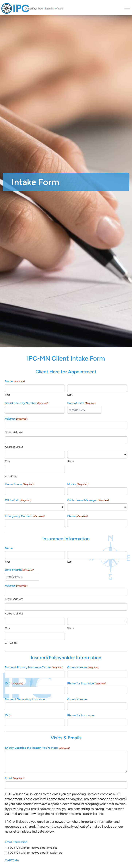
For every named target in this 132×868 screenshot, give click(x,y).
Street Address (14, 432)
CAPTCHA (12, 860)
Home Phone (19, 484)
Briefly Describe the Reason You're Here (37, 748)
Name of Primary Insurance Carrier (34, 668)
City (7, 461)
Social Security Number (27, 403)
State (71, 461)
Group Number (83, 668)
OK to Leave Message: (88, 500)
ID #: (14, 684)
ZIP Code (11, 476)
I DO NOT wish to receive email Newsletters (35, 853)
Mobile (78, 484)
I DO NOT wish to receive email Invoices (33, 848)
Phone (77, 516)
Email (14, 778)
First (8, 395)
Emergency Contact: (25, 516)
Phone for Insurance (87, 684)
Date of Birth (82, 403)
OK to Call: (18, 500)
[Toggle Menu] (127, 8)
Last (70, 395)
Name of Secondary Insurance (25, 699)
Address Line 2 (14, 447)
